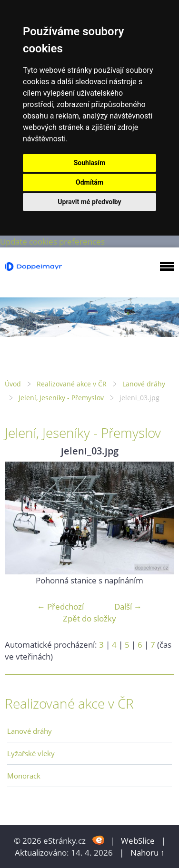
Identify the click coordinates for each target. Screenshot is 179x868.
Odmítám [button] (89, 182)
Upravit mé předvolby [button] (89, 202)
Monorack (24, 776)
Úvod (13, 384)
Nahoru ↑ (148, 853)
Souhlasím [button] (90, 163)
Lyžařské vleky (31, 753)
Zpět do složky (89, 618)
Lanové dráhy (144, 384)
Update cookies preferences (52, 242)
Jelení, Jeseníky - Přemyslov (61, 398)
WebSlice (138, 841)
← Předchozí (60, 607)
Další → (128, 607)
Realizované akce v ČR (72, 384)
